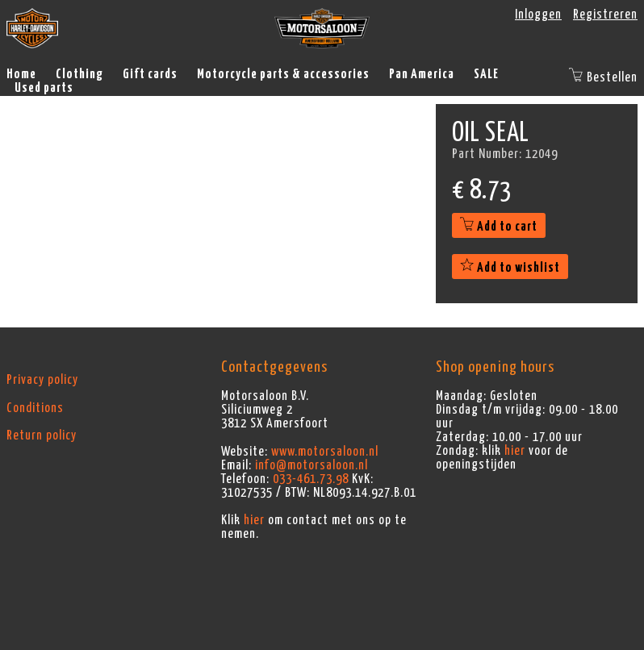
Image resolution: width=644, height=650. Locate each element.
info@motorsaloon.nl (312, 465)
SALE (486, 74)
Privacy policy (42, 380)
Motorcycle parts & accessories (283, 74)
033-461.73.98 (311, 479)
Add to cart (499, 227)
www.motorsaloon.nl (325, 452)
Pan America (422, 74)
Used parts (44, 88)
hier (254, 520)
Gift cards (150, 74)
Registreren (605, 15)
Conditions (35, 408)
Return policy (42, 435)
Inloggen (538, 15)
